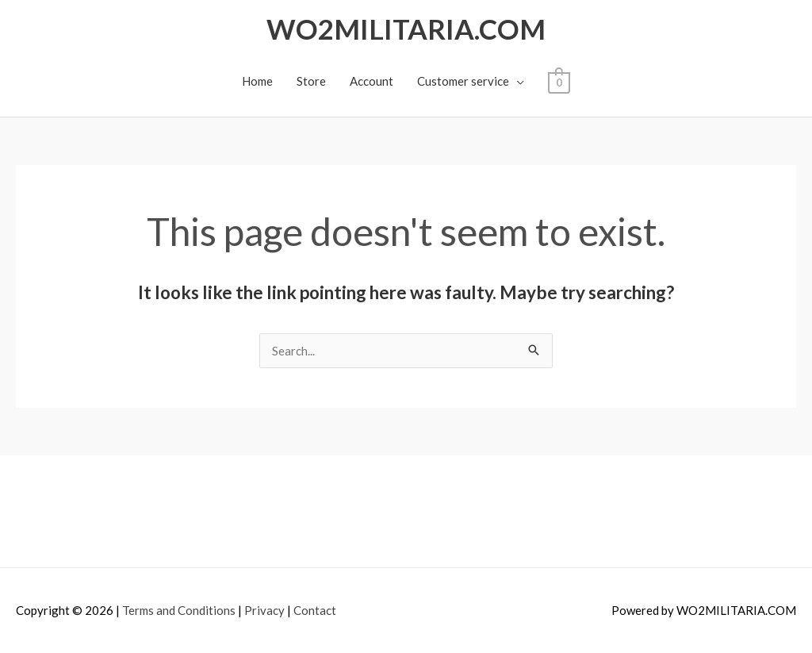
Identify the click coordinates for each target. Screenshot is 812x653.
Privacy (264, 610)
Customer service (463, 81)
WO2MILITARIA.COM (406, 29)
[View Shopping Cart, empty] (559, 81)
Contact (315, 610)
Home (257, 81)
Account (372, 81)
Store (311, 81)
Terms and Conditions (179, 610)
